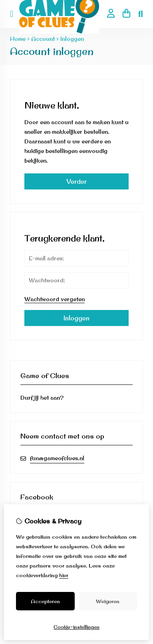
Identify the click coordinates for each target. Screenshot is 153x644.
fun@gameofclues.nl (57, 458)
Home (18, 39)
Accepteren (45, 601)
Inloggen (72, 39)
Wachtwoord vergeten (55, 299)
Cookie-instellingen (76, 627)
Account (43, 39)
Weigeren (108, 601)
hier (64, 575)
